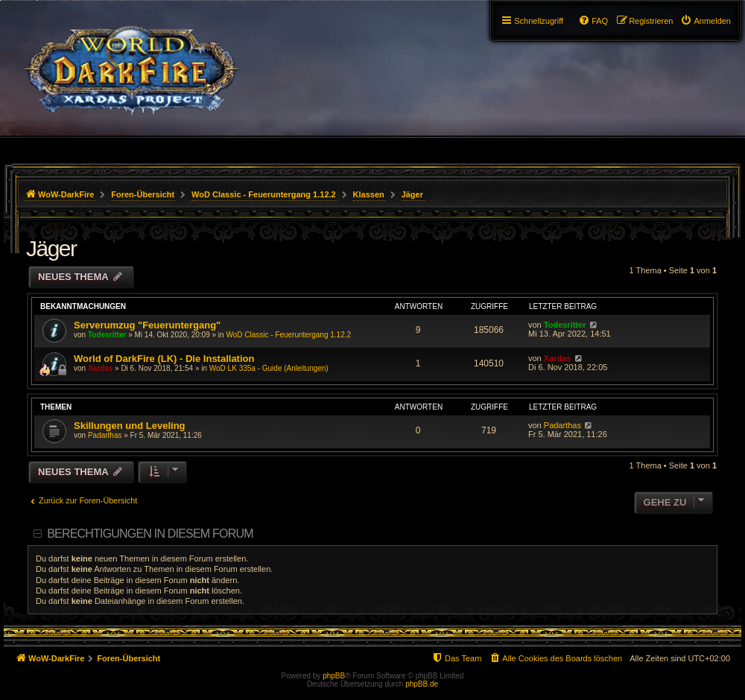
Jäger (51, 248)
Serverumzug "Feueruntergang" (147, 325)
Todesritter (107, 335)
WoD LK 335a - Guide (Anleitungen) (269, 368)
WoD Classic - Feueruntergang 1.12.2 (288, 335)
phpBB (334, 676)
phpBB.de (422, 684)
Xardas (100, 368)
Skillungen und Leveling (130, 426)
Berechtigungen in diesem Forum (150, 534)
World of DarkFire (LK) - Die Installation (164, 359)
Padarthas (105, 435)
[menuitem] (706, 21)
